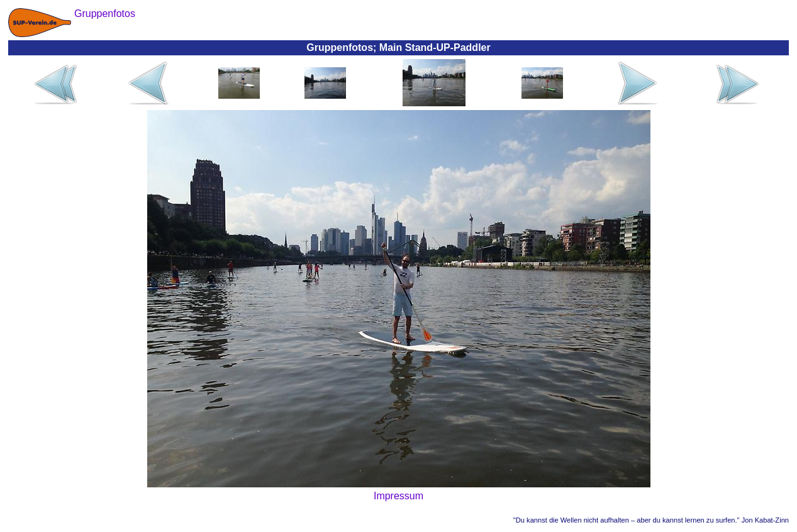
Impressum (398, 496)
